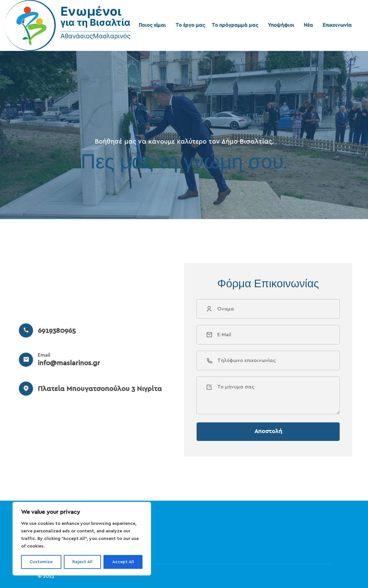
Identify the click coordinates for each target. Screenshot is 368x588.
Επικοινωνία (337, 25)
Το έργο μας (190, 25)
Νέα (308, 25)
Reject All (82, 562)
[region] (82, 539)
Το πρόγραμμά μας (235, 25)
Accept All (123, 562)
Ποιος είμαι (152, 25)
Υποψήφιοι (281, 25)
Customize (41, 562)
